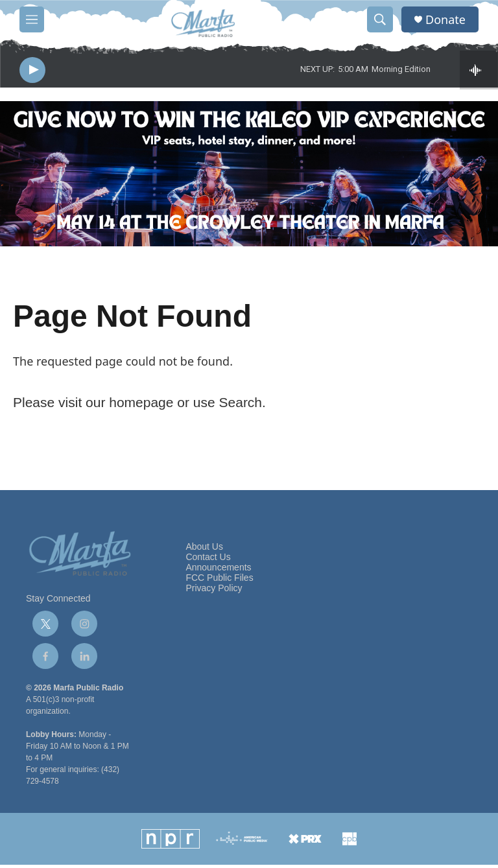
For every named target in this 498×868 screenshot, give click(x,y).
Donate (445, 20)
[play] (32, 72)
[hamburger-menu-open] (32, 19)
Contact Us (208, 560)
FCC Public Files (219, 581)
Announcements (218, 571)
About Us (204, 550)
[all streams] (479, 71)
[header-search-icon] (380, 19)
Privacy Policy (214, 592)
